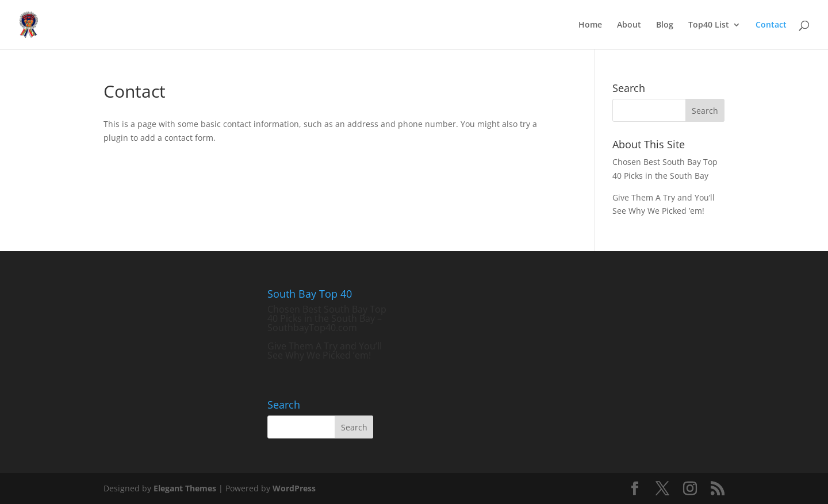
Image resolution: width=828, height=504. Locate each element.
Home (590, 25)
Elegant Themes (185, 488)
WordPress (294, 488)
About (629, 25)
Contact (771, 25)
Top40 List (709, 25)
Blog (665, 25)
